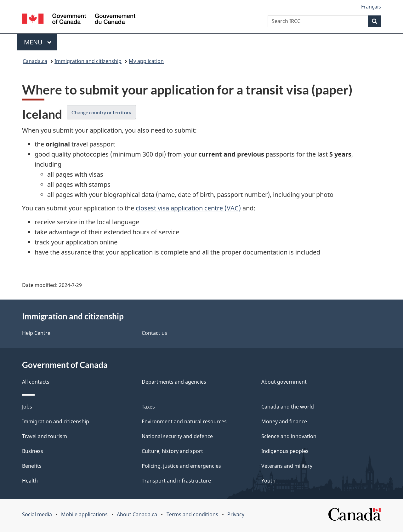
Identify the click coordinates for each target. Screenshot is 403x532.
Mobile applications (84, 514)
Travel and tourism (45, 436)
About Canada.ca (137, 514)
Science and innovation (289, 436)
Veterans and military (287, 466)
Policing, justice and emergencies (181, 466)
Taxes (148, 407)
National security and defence (177, 436)
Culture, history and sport (172, 451)
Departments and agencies (174, 382)
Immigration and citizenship (88, 61)
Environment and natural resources (184, 421)
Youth (268, 481)
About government (284, 382)
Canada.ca (35, 61)
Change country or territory (101, 112)
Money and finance (284, 421)
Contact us (154, 333)
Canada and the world (288, 407)
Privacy (236, 514)
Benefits (32, 466)
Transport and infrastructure (176, 481)
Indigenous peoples (285, 451)
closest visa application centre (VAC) (188, 208)
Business (33, 451)
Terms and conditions (192, 514)
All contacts (36, 382)
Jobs (27, 407)
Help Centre (36, 333)
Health (30, 481)
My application (146, 61)
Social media (37, 514)
